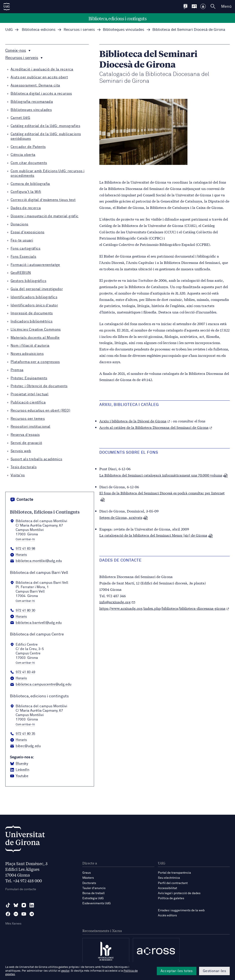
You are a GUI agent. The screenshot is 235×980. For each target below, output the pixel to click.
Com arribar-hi (25, 540)
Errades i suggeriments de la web (181, 910)
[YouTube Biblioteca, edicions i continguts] (19, 776)
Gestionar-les (214, 971)
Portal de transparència (174, 873)
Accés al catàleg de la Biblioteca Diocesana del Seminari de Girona (156, 427)
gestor (65, 971)
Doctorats (89, 883)
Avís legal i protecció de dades (179, 893)
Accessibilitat (167, 888)
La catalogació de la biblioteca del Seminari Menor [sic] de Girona (156, 535)
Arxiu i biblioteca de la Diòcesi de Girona (135, 421)
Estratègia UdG (93, 898)
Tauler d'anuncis (94, 888)
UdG (9, 30)
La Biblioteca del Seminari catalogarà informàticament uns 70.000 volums (164, 475)
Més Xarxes (13, 924)
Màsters (88, 878)
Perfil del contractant (173, 883)
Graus (87, 873)
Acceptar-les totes (177, 971)
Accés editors (167, 916)
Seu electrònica (169, 878)
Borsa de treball (93, 893)
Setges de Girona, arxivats (124, 517)
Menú (226, 7)
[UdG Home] (7, 7)
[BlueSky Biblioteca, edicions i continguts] (19, 764)
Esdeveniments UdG (97, 903)
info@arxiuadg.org (115, 602)
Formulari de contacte (21, 889)
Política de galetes (171, 898)
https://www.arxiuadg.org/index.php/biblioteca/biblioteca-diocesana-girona (164, 608)
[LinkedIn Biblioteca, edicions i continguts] (19, 770)
